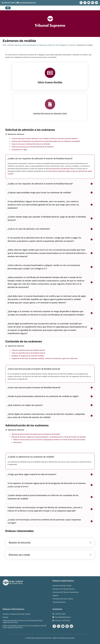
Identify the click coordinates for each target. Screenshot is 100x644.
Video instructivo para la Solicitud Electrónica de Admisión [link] (33, 147)
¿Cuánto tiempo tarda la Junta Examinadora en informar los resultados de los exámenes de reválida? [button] (43, 497)
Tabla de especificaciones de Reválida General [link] (28, 350)
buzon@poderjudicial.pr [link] (26, 3)
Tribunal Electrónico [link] (59, 602)
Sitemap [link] (5, 617)
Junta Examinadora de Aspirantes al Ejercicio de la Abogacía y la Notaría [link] (49, 45)
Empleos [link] (55, 595)
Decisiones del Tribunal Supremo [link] (64, 589)
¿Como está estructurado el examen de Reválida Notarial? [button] (34, 387)
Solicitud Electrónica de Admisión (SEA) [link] (50, 113)
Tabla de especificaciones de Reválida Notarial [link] (28, 353)
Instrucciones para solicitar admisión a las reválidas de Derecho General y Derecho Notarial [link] (45, 138)
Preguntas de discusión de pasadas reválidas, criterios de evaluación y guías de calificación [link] (45, 358)
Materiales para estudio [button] (19, 555)
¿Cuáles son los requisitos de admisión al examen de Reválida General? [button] (40, 158)
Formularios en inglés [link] (19, 150)
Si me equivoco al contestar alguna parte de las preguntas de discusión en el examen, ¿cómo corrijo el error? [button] (47, 485)
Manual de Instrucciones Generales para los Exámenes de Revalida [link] (36, 434)
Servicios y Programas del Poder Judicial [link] (16, 614)
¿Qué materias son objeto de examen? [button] (25, 405)
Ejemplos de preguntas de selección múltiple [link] (28, 356)
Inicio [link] (5, 45)
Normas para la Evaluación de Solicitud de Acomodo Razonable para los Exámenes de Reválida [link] (46, 141)
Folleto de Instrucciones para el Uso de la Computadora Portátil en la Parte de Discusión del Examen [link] (49, 440)
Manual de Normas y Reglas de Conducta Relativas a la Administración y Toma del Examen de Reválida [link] (49, 437)
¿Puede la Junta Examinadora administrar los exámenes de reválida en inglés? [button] (43, 396)
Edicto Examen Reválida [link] (50, 82)
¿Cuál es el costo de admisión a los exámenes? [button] (29, 229)
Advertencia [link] (17, 442)
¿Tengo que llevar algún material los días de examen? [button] (32, 474)
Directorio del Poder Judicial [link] (62, 586)
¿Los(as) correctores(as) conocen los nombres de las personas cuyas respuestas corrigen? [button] (44, 521)
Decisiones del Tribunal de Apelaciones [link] (66, 592)
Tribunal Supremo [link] (15, 45)
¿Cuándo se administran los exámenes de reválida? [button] (31, 457)
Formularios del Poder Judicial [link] (63, 599)
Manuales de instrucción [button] (20, 542)
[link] (50, 73)
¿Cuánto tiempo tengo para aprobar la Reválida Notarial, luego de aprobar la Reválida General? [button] (47, 218)
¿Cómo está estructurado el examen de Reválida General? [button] (34, 369)
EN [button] (8, 8)
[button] (81, 3)
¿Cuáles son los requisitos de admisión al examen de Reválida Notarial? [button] (40, 184)
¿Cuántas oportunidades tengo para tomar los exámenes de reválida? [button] (39, 193)
